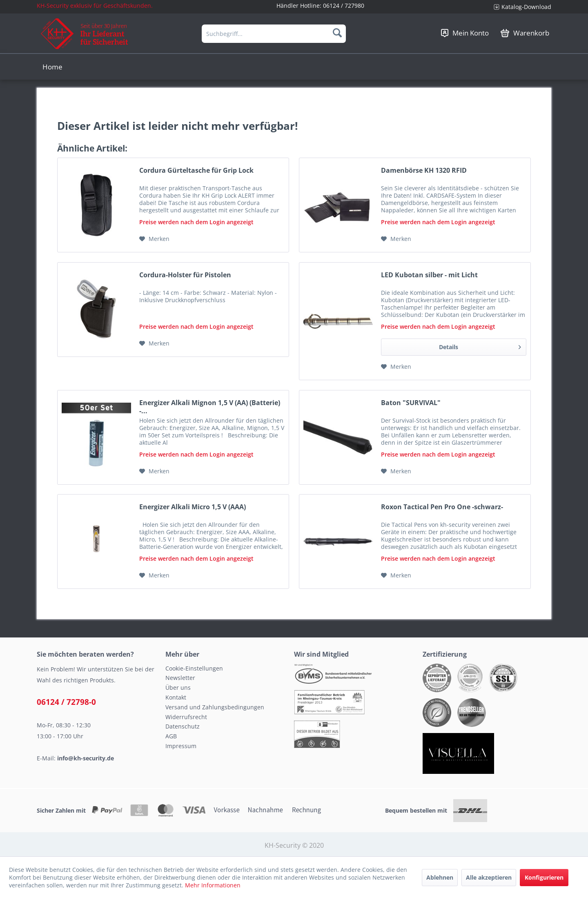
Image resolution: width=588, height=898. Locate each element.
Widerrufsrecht (186, 717)
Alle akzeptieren (489, 877)
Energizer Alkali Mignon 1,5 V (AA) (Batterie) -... (210, 407)
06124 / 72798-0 (66, 702)
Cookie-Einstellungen (194, 668)
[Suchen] (337, 33)
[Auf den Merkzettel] (154, 239)
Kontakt (176, 697)
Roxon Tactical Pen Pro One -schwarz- (442, 507)
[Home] (52, 67)
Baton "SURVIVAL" (411, 403)
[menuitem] (519, 7)
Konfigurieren (544, 877)
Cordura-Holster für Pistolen (185, 275)
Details (480, 346)
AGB (171, 736)
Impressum (181, 746)
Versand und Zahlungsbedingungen (215, 707)
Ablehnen (440, 877)
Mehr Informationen (213, 885)
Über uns (178, 687)
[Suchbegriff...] (274, 34)
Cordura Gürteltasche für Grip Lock (196, 170)
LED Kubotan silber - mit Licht (429, 275)
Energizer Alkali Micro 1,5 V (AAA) (193, 507)
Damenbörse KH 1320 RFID (424, 170)
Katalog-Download (526, 7)
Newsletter (180, 678)
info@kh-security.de (86, 758)
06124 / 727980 (344, 6)
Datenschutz (183, 726)
